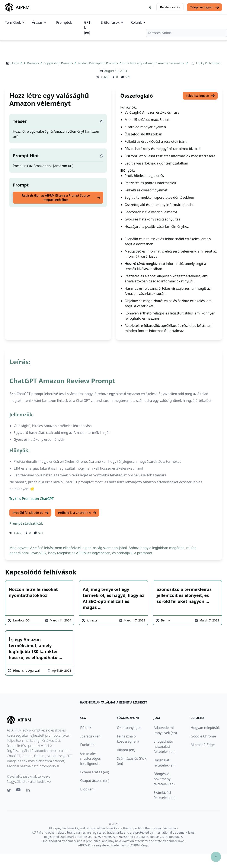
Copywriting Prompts (59, 63)
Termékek (15, 22)
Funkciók (87, 745)
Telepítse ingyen (205, 7)
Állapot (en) (126, 750)
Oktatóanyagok (129, 728)
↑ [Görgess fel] (216, 857)
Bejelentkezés (170, 7)
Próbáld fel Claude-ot (31, 513)
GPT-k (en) (88, 28)
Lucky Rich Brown (208, 63)
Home (15, 63)
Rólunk (138, 22)
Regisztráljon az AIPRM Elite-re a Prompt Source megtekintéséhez (61, 198)
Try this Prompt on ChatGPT (32, 499)
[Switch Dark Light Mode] (151, 7)
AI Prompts (32, 63)
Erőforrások (112, 22)
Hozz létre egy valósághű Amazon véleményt (154, 63)
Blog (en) (87, 789)
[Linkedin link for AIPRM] (29, 791)
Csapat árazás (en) (95, 781)
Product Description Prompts (98, 63)
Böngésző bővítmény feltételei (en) (164, 779)
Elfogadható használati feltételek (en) (165, 746)
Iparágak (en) (91, 736)
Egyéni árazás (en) (95, 772)
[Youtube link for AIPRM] (19, 791)
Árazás (39, 22)
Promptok (64, 22)
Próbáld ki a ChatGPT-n (78, 513)
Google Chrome (203, 736)
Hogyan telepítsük (205, 728)
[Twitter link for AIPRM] (9, 790)
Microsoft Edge (203, 745)
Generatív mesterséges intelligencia (90, 758)
